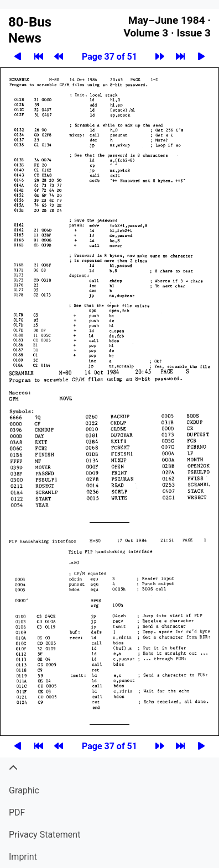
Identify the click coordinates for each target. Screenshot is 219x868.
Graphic (24, 790)
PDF (17, 812)
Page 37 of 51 (109, 57)
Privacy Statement (45, 835)
